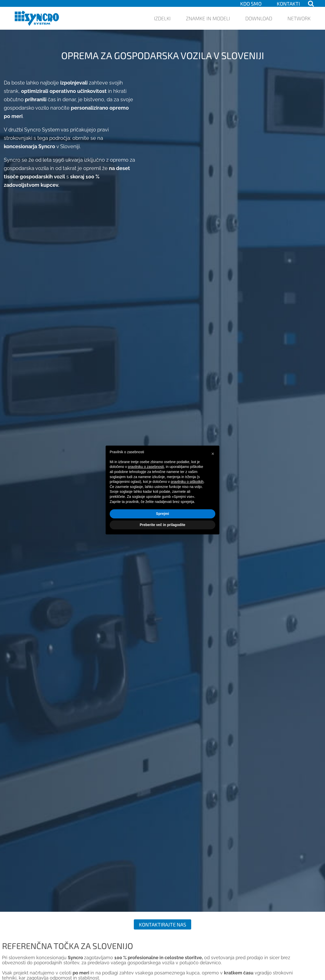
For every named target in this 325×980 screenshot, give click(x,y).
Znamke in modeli (208, 18)
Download (259, 18)
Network (299, 18)
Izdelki (162, 18)
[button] (213, 454)
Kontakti (288, 4)
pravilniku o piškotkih (187, 482)
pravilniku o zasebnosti (146, 467)
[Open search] (311, 3)
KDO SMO (251, 4)
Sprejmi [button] (162, 514)
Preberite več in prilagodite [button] (162, 525)
